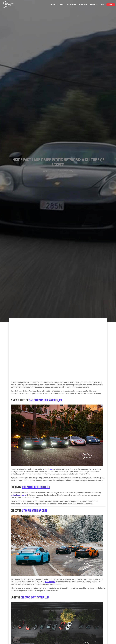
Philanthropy (83, 5)
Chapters (53, 5)
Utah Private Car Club (35, 511)
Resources (94, 5)
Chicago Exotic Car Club (35, 597)
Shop (103, 5)
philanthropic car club (20, 495)
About (62, 5)
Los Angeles (50, 469)
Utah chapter (50, 582)
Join (111, 5)
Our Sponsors (71, 5)
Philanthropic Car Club (36, 487)
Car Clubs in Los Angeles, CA (45, 400)
